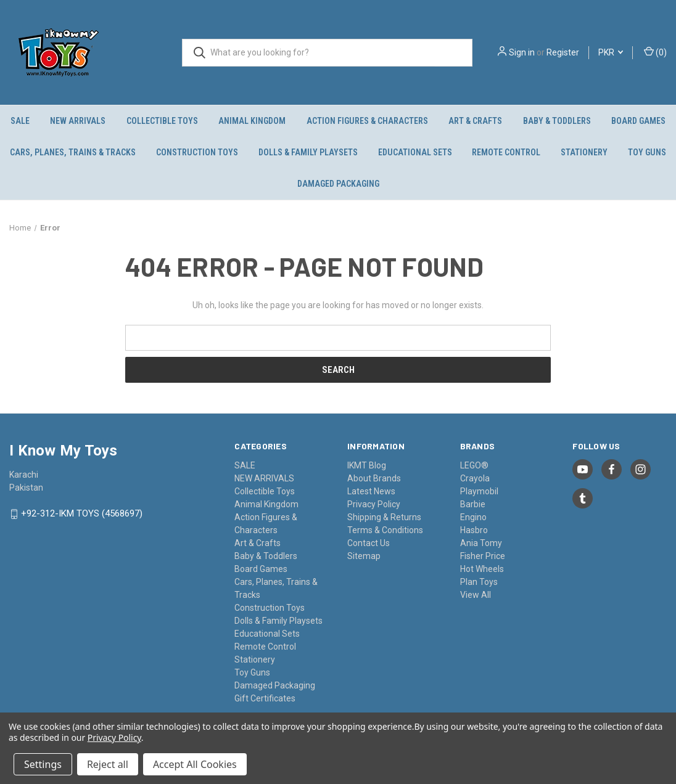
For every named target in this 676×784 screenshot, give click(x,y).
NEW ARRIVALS (78, 121)
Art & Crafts (475, 121)
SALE (20, 121)
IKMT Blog (367, 465)
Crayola (475, 478)
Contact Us (369, 543)
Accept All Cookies (195, 764)
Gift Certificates (265, 698)
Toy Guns (252, 672)
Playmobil (479, 491)
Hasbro (474, 530)
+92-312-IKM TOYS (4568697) (82, 514)
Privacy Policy (374, 504)
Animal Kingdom (252, 121)
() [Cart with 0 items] (655, 52)
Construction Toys (197, 152)
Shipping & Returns (384, 517)
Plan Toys (479, 582)
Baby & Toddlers (557, 121)
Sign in (522, 52)
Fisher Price (483, 556)
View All (476, 595)
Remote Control (506, 152)
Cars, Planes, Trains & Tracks (73, 152)
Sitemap (364, 556)
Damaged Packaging (338, 184)
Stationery (584, 152)
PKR (611, 52)
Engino (473, 517)
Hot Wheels (482, 569)
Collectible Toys (162, 121)
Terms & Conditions (385, 530)
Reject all (108, 764)
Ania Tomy (481, 543)
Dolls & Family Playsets (308, 152)
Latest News (371, 491)
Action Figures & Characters (367, 121)
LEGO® (474, 465)
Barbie (473, 504)
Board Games (638, 121)
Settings (43, 764)
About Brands (374, 478)
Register (563, 52)
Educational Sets (415, 152)
